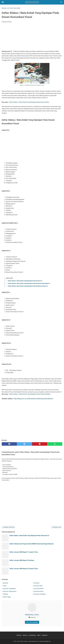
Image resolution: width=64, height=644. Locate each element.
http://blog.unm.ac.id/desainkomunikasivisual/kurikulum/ (33, 399)
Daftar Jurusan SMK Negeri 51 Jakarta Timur (24, 552)
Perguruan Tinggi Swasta (10, 591)
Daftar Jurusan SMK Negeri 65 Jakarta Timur (24, 569)
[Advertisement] (32, 37)
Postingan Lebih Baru (9, 527)
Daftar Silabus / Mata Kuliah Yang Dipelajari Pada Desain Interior (29, 102)
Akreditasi (5, 583)
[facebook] (9, 444)
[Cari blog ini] (61, 2)
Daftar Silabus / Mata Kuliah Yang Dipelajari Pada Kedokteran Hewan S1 (28, 286)
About (39, 635)
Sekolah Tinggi (7, 597)
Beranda (19, 635)
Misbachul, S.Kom (32, 615)
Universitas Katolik (38, 589)
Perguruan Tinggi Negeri (9, 589)
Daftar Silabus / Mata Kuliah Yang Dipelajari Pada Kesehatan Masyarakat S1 (29, 283)
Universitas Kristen (38, 591)
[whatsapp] (55, 444)
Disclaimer (45, 635)
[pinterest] (40, 444)
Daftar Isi (25, 635)
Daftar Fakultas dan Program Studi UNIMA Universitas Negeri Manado (32, 544)
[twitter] (24, 444)
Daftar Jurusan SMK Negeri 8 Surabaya (22, 560)
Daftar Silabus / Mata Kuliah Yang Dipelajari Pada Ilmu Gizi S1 (25, 281)
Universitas (36, 583)
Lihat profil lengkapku (32, 622)
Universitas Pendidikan (39, 594)
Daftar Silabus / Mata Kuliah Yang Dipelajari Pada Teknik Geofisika (30, 394)
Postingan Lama (56, 527)
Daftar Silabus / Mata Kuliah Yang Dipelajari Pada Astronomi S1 (29, 536)
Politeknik (5, 594)
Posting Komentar (7, 22)
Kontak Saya (32, 635)
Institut (5, 586)
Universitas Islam (38, 586)
